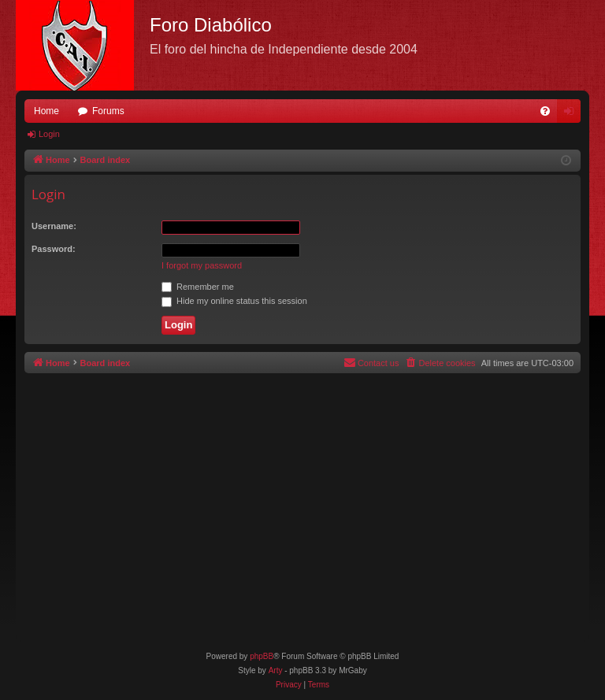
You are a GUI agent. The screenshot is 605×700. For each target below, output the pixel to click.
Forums (108, 111)
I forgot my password (202, 265)
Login (49, 134)
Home (46, 111)
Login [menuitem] (572, 114)
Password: (54, 249)
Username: (54, 226)
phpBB (262, 656)
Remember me (198, 287)
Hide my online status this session (234, 301)
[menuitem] (545, 111)
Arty (276, 670)
